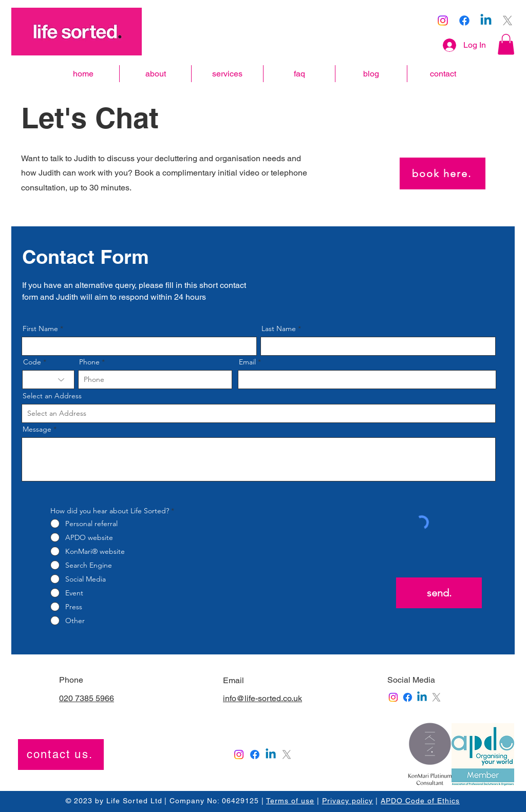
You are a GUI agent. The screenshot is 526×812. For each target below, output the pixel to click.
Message (37, 429)
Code (32, 362)
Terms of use (290, 801)
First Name (40, 328)
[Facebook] (464, 21)
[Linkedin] (486, 21)
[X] (508, 21)
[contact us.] (61, 755)
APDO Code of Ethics (420, 801)
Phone (89, 362)
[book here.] (443, 173)
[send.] (439, 593)
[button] (506, 44)
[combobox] (259, 413)
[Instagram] (443, 21)
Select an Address (52, 396)
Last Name (279, 328)
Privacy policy (348, 801)
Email (247, 362)
